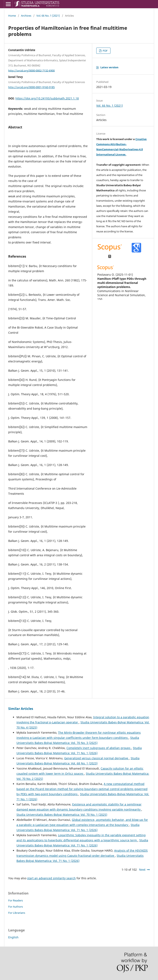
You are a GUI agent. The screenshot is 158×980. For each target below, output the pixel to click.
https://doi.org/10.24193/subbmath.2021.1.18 (47, 98)
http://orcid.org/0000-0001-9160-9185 (31, 87)
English (13, 937)
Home (12, 16)
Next (142, 870)
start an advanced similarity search (51, 878)
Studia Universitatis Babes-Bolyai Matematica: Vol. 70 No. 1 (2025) (62, 815)
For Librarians (17, 913)
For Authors (16, 907)
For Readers (16, 900)
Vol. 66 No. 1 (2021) (48, 16)
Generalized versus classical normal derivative (97, 758)
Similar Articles (21, 709)
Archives (26, 16)
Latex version (109, 67)
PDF (105, 51)
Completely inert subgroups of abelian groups (99, 748)
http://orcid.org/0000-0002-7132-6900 (31, 70)
